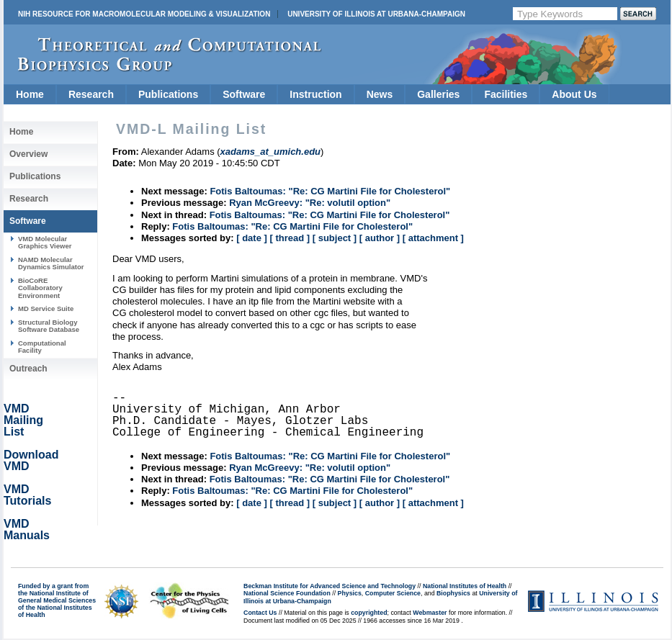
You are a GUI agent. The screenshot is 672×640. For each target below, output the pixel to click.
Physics (350, 593)
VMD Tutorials (27, 495)
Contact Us (260, 613)
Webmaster (430, 613)
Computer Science (393, 593)
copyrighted (369, 613)
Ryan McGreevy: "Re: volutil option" (310, 203)
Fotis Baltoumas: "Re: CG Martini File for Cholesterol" (330, 191)
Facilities (506, 94)
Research (91, 94)
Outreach (28, 369)
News (380, 94)
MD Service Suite (46, 308)
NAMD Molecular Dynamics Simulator (51, 263)
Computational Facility (42, 347)
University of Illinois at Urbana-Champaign (376, 14)
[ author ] (380, 238)
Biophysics (453, 593)
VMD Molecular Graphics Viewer (45, 242)
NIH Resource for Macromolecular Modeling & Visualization (144, 14)
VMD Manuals (27, 529)
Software (244, 94)
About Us (574, 94)
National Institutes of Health (465, 586)
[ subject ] (335, 238)
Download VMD (31, 460)
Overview (28, 154)
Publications (168, 94)
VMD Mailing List (23, 420)
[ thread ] (290, 238)
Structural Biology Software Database (49, 326)
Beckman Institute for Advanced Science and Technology (330, 586)
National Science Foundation (287, 593)
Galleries (438, 94)
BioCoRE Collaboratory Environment (40, 288)
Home (30, 94)
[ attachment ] (433, 238)
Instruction (315, 94)
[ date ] (252, 238)
